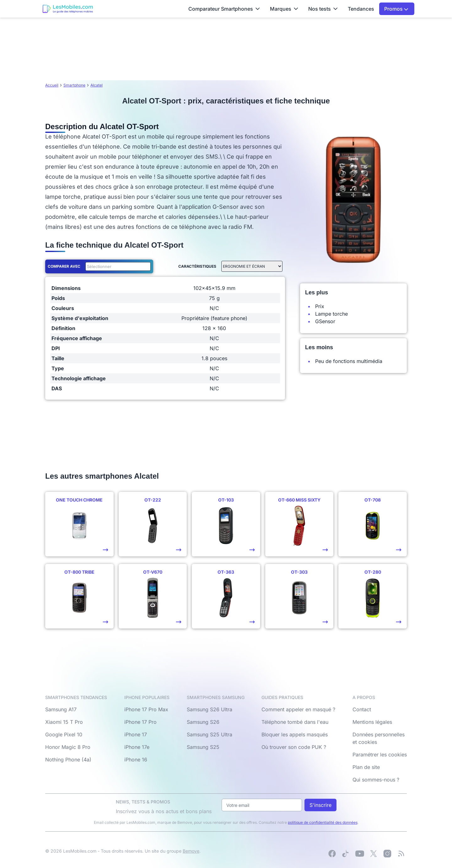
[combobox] (117, 266)
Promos (396, 9)
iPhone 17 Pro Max (146, 709)
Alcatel (97, 85)
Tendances (361, 9)
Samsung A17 (61, 709)
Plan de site (366, 767)
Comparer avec (64, 266)
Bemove (191, 851)
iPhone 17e (137, 747)
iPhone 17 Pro (140, 722)
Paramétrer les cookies (380, 755)
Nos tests (323, 9)
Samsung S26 (203, 722)
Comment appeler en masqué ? (298, 709)
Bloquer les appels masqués (295, 734)
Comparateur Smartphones (224, 9)
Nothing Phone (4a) (68, 760)
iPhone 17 (136, 734)
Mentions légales (372, 722)
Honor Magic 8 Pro (68, 747)
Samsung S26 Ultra (210, 709)
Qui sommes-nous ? (376, 780)
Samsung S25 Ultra (210, 734)
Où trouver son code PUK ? (294, 747)
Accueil (52, 85)
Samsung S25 (203, 747)
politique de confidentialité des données (323, 822)
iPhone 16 (136, 760)
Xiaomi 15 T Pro (64, 722)
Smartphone (74, 85)
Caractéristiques (197, 266)
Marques (284, 9)
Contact (362, 709)
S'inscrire (320, 805)
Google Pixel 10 (64, 734)
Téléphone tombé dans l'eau (295, 722)
